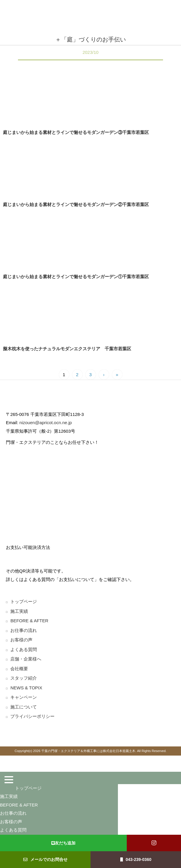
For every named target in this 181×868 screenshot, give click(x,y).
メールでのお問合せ (45, 859)
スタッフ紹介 (24, 678)
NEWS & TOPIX (26, 688)
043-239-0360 (136, 859)
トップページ (24, 601)
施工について (24, 707)
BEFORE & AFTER (29, 621)
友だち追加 (63, 843)
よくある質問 (24, 649)
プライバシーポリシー (32, 716)
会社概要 (19, 669)
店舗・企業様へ (26, 659)
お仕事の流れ (24, 630)
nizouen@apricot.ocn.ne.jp (45, 423)
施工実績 (19, 611)
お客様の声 (21, 640)
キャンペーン (24, 697)
